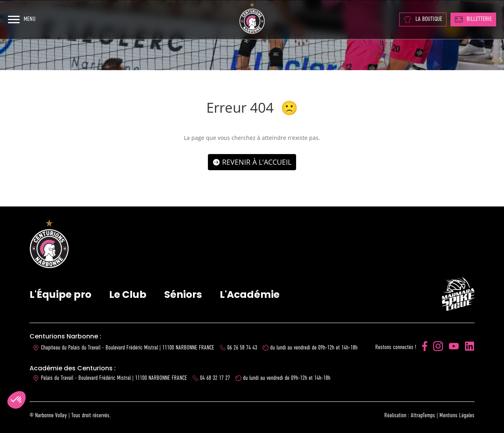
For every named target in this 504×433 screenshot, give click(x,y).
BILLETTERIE (473, 19)
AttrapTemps (423, 415)
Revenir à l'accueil (257, 162)
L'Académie (250, 295)
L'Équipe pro (60, 295)
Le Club (128, 295)
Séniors (183, 295)
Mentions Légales (457, 415)
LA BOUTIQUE (423, 20)
